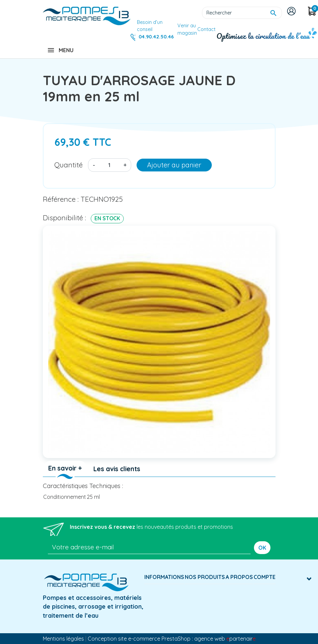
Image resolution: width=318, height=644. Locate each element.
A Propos (239, 577)
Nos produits (205, 577)
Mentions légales (63, 639)
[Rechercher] (242, 13)
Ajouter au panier (174, 165)
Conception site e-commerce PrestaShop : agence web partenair (172, 639)
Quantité (68, 165)
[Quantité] (109, 165)
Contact (206, 29)
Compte (265, 577)
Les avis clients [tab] (117, 469)
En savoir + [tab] (65, 468)
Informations (164, 577)
